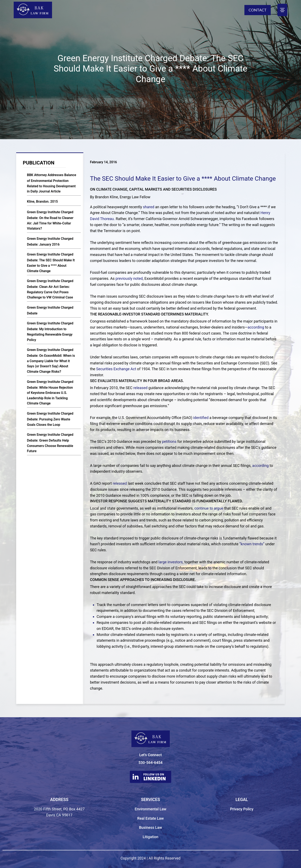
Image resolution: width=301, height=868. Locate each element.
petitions (169, 441)
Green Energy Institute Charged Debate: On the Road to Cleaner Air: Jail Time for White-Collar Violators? (50, 220)
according (256, 327)
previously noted (129, 278)
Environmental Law (151, 809)
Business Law (151, 827)
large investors (171, 562)
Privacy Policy (242, 809)
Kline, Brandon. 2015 (42, 201)
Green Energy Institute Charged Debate (50, 310)
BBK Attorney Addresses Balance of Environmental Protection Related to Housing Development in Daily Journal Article (52, 183)
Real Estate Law (150, 818)
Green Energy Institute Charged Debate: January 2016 (50, 242)
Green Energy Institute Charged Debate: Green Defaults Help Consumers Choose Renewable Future (50, 443)
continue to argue (209, 508)
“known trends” (252, 544)
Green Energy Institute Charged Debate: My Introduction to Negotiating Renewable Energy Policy (50, 331)
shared (149, 207)
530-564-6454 (150, 763)
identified (201, 418)
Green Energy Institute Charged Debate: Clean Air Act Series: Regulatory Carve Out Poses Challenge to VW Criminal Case (50, 289)
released (140, 388)
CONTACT (258, 10)
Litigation (150, 837)
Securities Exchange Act (116, 369)
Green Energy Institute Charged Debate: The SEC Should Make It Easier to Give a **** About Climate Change (51, 263)
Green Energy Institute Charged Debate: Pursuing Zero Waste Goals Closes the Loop (50, 419)
